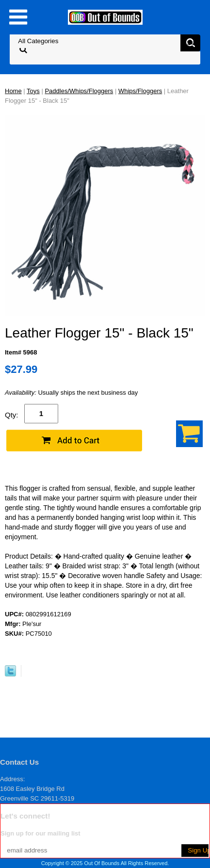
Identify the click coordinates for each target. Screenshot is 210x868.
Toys (33, 91)
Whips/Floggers (140, 91)
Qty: (12, 415)
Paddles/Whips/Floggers (79, 91)
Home (13, 91)
